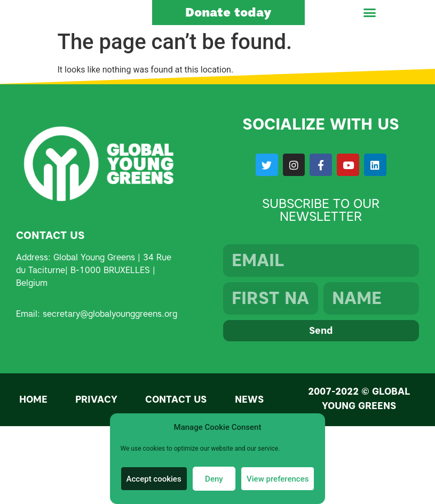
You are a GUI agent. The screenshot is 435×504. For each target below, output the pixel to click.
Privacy (96, 415)
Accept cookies (154, 479)
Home (33, 415)
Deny (214, 479)
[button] (370, 21)
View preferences (278, 479)
